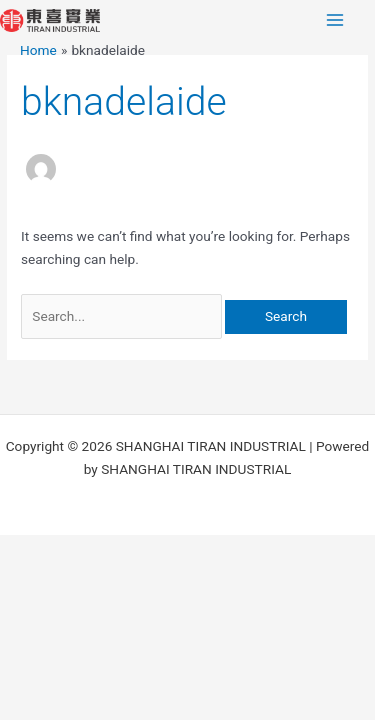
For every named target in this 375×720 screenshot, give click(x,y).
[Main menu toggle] (335, 20)
